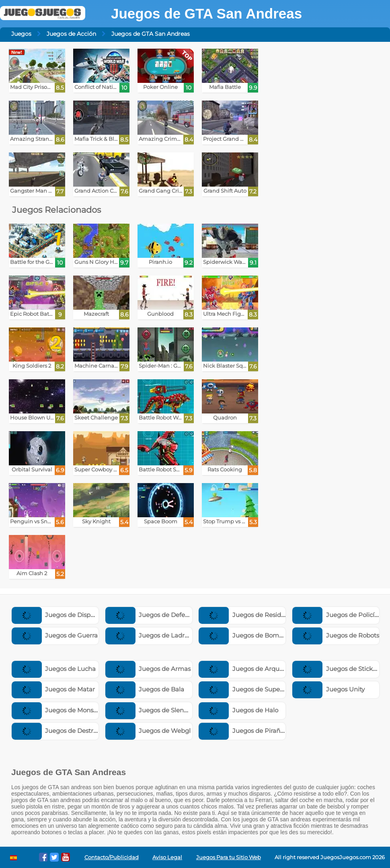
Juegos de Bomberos (247, 635)
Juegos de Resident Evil (251, 615)
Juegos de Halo (238, 710)
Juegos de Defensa (151, 615)
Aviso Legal (167, 857)
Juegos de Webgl (148, 731)
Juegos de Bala (145, 689)
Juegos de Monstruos (60, 710)
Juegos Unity (328, 689)
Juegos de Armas (148, 669)
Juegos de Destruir (57, 731)
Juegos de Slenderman (157, 710)
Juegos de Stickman (340, 669)
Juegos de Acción (71, 34)
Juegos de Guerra (55, 635)
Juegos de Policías (337, 615)
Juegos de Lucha (54, 669)
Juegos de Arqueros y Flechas (260, 669)
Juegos (21, 34)
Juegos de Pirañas (243, 731)
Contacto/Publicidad (112, 857)
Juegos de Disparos (57, 615)
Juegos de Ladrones (152, 635)
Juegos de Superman (247, 689)
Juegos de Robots (336, 635)
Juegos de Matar (53, 689)
